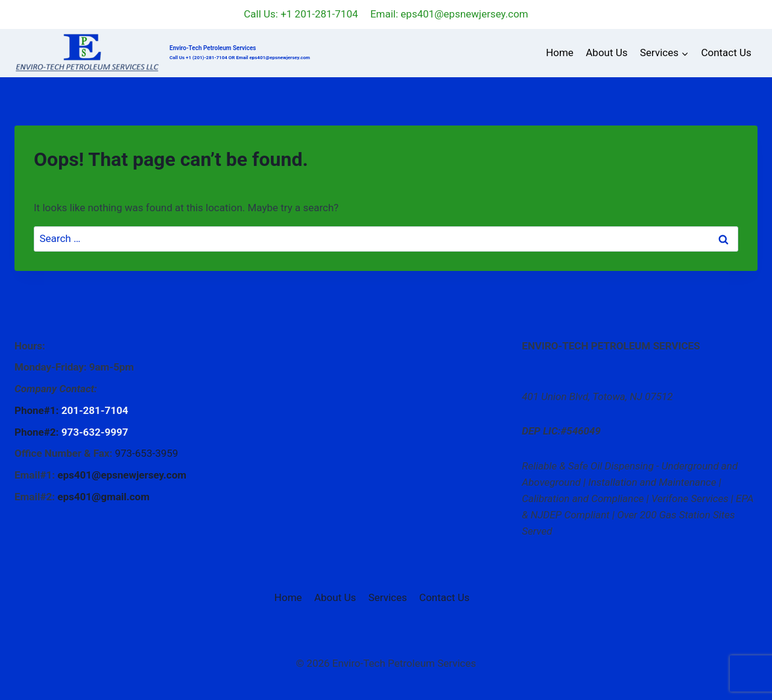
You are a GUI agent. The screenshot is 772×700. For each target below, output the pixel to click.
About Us (606, 52)
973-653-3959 (146, 453)
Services (388, 597)
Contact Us (726, 52)
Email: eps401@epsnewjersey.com (449, 14)
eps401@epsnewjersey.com (122, 475)
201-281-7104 (95, 410)
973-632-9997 (95, 432)
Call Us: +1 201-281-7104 (301, 14)
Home (560, 52)
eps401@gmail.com (103, 497)
